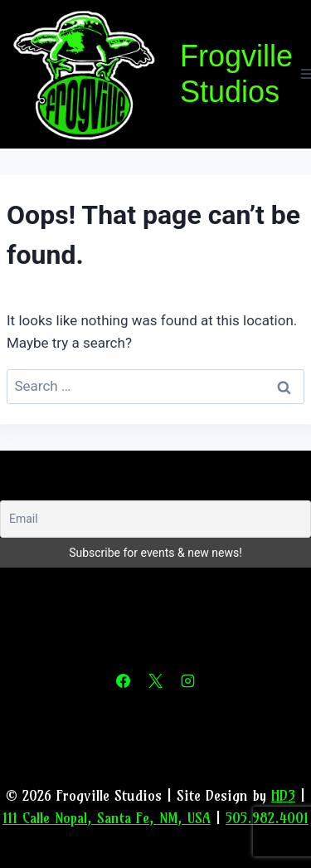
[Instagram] (188, 681)
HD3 (283, 795)
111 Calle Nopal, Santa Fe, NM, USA (107, 818)
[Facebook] (123, 681)
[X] (156, 681)
